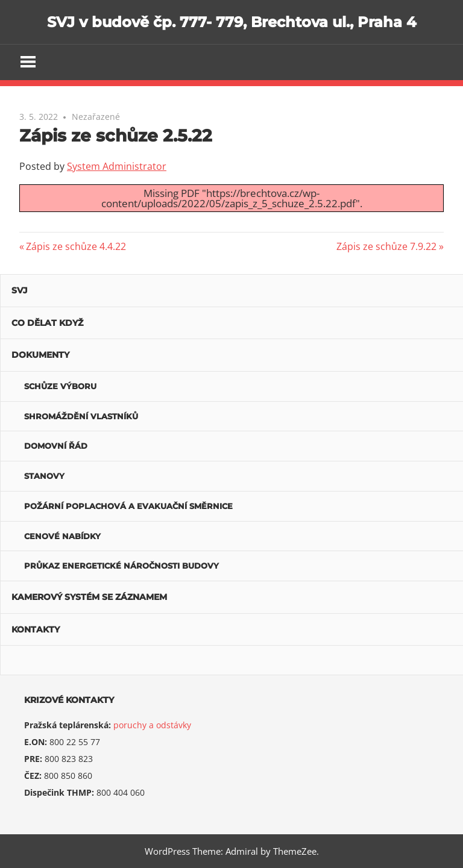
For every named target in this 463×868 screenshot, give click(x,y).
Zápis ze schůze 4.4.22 (76, 246)
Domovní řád (56, 446)
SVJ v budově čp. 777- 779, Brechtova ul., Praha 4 (232, 22)
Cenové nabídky (62, 536)
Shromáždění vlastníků (81, 416)
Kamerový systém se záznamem (89, 597)
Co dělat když (47, 323)
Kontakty (36, 629)
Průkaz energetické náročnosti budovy (121, 566)
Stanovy (44, 476)
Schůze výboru (60, 386)
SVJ (20, 290)
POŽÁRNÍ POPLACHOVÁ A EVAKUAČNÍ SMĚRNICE (128, 506)
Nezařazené (96, 117)
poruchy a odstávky (152, 725)
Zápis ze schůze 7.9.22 (386, 246)
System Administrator (117, 166)
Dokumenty (40, 355)
